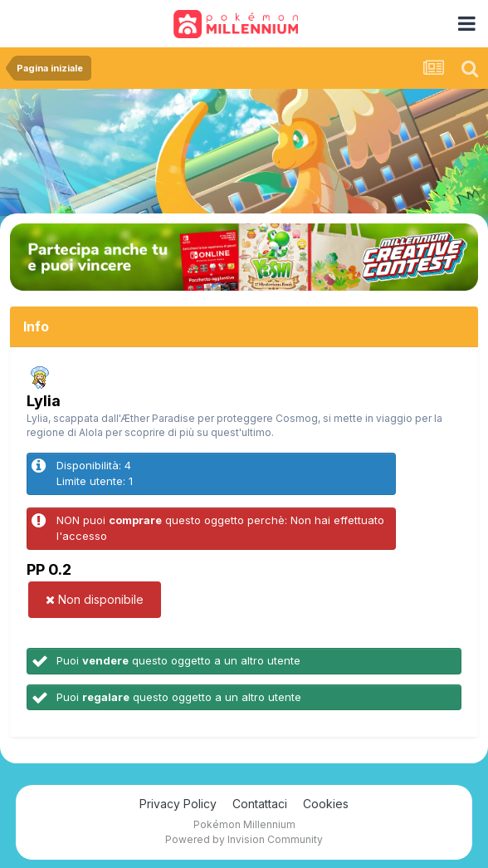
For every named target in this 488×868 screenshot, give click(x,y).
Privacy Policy (178, 804)
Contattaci (260, 804)
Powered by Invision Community (244, 839)
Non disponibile (95, 599)
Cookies (326, 804)
